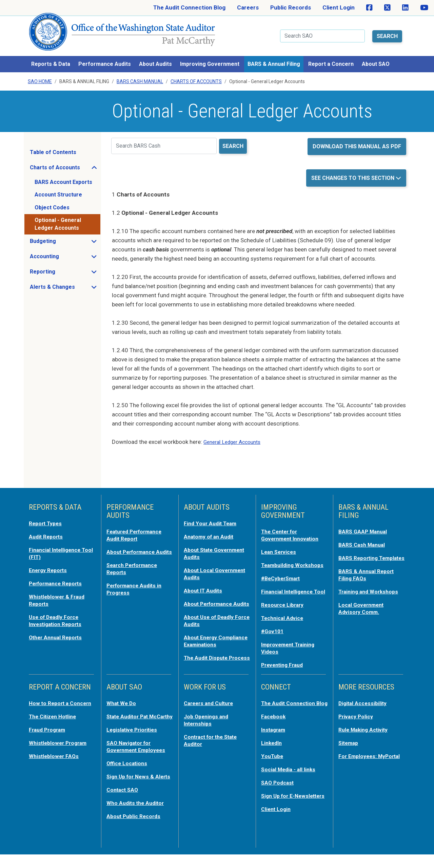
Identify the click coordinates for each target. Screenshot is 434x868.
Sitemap (350, 746)
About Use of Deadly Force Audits (211, 619)
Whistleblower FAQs (55, 765)
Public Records (291, 7)
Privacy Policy (357, 720)
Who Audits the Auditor (138, 817)
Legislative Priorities (134, 739)
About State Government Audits (210, 547)
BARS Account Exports (63, 176)
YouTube (273, 765)
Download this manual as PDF (357, 141)
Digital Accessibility (364, 707)
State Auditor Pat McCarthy (130, 723)
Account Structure (58, 189)
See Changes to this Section (353, 172)
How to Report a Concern (50, 710)
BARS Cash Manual (140, 76)
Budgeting (63, 237)
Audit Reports (47, 530)
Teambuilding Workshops (279, 562)
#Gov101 (273, 636)
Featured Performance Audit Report (137, 529)
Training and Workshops (371, 591)
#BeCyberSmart (283, 578)
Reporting (63, 268)
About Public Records (136, 830)
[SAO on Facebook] (369, 8)
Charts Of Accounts (196, 76)
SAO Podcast (279, 791)
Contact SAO (124, 805)
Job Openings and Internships (208, 723)
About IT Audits (205, 583)
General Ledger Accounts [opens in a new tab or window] (236, 436)
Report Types (47, 517)
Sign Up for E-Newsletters (280, 807)
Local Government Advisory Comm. (363, 607)
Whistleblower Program (60, 752)
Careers (248, 7)
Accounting (65, 252)
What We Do (123, 707)
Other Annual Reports (58, 628)
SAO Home (40, 76)
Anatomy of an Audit (211, 530)
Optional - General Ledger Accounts (58, 218)
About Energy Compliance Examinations (202, 642)
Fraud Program (49, 739)
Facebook (274, 727)
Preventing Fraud (284, 669)
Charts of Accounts (65, 164)
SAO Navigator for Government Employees (139, 756)
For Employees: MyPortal (359, 762)
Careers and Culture (211, 707)
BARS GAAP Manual (364, 526)
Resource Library (284, 610)
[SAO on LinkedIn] (405, 8)
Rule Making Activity (366, 733)
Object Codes (52, 202)
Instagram (275, 739)
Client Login (339, 7)
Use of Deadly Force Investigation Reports (58, 612)
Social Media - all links (290, 778)
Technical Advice (284, 623)
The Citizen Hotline (55, 727)
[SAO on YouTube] (424, 8)
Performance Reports (58, 576)
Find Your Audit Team (212, 517)
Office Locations (129, 772)
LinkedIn (273, 752)
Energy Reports (50, 563)
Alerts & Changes (65, 283)
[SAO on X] (387, 8)
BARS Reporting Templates (360, 555)
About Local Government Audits (210, 566)
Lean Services (280, 545)
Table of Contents (53, 146)
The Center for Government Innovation (293, 529)
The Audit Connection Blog (189, 7)
